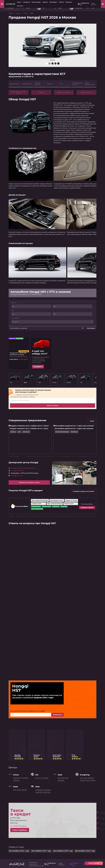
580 (88, 725)
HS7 (29, 379)
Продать (45, 2)
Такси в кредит (36, 2)
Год (13, 310)
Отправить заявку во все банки (83, 475)
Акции (92, 421)
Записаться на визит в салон (29, 466)
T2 (20, 723)
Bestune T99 (47, 737)
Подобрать (38, 367)
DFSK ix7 (93, 725)
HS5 (43, 379)
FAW (37, 732)
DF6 (85, 723)
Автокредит (53, 2)
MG (37, 720)
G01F (19, 735)
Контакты (20, 6)
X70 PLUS (25, 723)
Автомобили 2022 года (85, 796)
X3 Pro (63, 723)
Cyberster (45, 723)
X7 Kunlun (61, 725)
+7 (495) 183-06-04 (83, 4)
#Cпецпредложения (68, 430)
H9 (81, 383)
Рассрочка (69, 2)
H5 (15, 379)
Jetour (16, 720)
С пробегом (26, 2)
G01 (15, 735)
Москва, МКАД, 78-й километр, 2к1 (23, 452)
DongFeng (85, 720)
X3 (67, 723)
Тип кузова (15, 318)
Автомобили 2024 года (19, 796)
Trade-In (61, 2)
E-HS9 (57, 379)
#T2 (25, 430)
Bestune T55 (39, 737)
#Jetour (19, 430)
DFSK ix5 (83, 725)
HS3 (94, 383)
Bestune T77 (47, 735)
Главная (11, 13)
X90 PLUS (16, 725)
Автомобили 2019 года (63, 796)
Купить (19, 2)
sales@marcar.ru (17, 459)
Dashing (16, 723)
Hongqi (26, 13)
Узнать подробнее (20, 775)
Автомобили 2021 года (41, 796)
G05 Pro (24, 735)
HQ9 (87, 383)
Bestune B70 (39, 735)
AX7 (82, 723)
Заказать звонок (52, 405)
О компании (13, 831)
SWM (15, 732)
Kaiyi (60, 720)
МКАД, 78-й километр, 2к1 (79, 819)
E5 (59, 723)
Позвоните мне (89, 809)
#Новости (32, 430)
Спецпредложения (16, 824)
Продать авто (74, 809)
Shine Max (91, 723)
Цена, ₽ (14, 303)
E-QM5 (71, 379)
